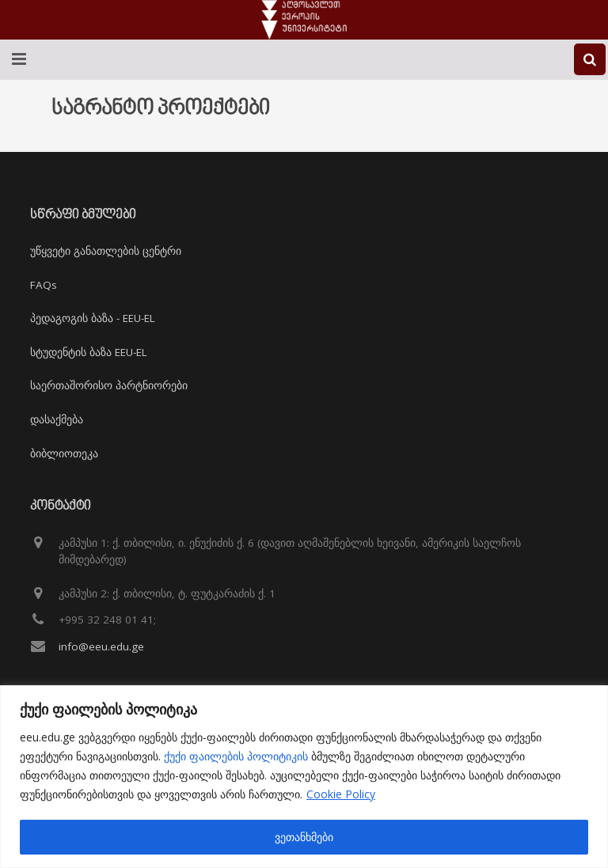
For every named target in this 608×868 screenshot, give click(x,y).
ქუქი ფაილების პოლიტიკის (236, 756)
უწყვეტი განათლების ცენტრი (106, 251)
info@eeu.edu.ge (101, 646)
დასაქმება (57, 419)
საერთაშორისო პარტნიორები (109, 385)
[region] (304, 777)
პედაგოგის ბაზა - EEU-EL (93, 318)
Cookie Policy (341, 794)
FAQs (44, 285)
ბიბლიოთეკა (64, 453)
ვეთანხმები (304, 837)
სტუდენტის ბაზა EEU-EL (89, 352)
